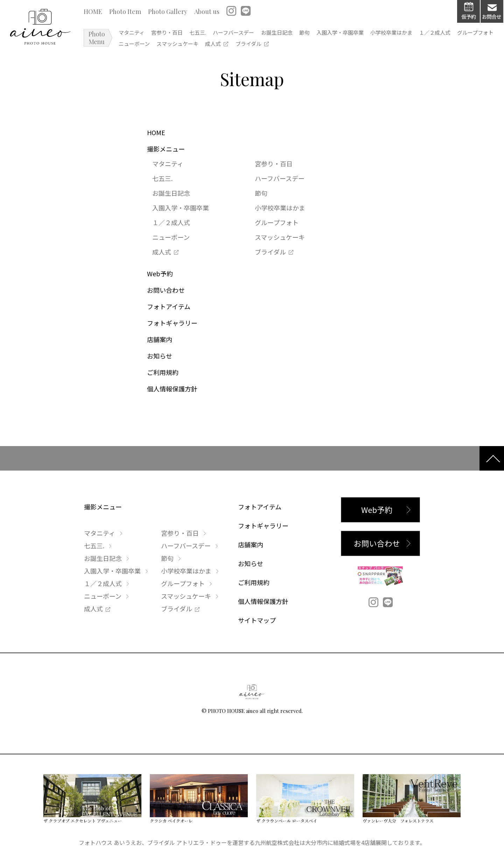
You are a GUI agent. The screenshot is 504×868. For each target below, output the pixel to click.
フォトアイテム (169, 307)
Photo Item (126, 13)
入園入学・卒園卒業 (372, 34)
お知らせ (160, 356)
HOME (94, 13)
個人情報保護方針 (172, 389)
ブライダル (293, 46)
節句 (331, 34)
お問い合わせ (166, 291)
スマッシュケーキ (222, 46)
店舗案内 (160, 340)
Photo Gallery (169, 13)
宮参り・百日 (173, 34)
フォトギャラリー (172, 324)
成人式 (257, 46)
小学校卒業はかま (428, 34)
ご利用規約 (163, 373)
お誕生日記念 (298, 34)
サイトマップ (257, 621)
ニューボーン (178, 46)
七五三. (209, 34)
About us (208, 13)
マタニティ (133, 34)
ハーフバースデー (250, 34)
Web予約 (160, 274)
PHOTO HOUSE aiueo (233, 711)
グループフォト (138, 46)
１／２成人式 (477, 34)
